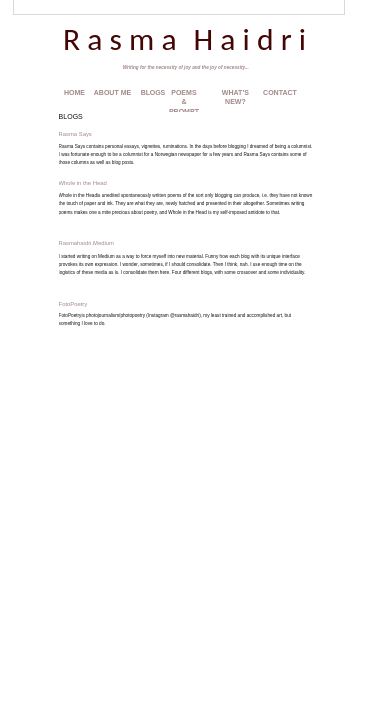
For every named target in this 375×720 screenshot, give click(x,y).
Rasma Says (75, 134)
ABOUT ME (112, 92)
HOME (74, 92)
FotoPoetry (73, 304)
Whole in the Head (83, 183)
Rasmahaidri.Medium (86, 243)
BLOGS (153, 92)
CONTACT (280, 92)
